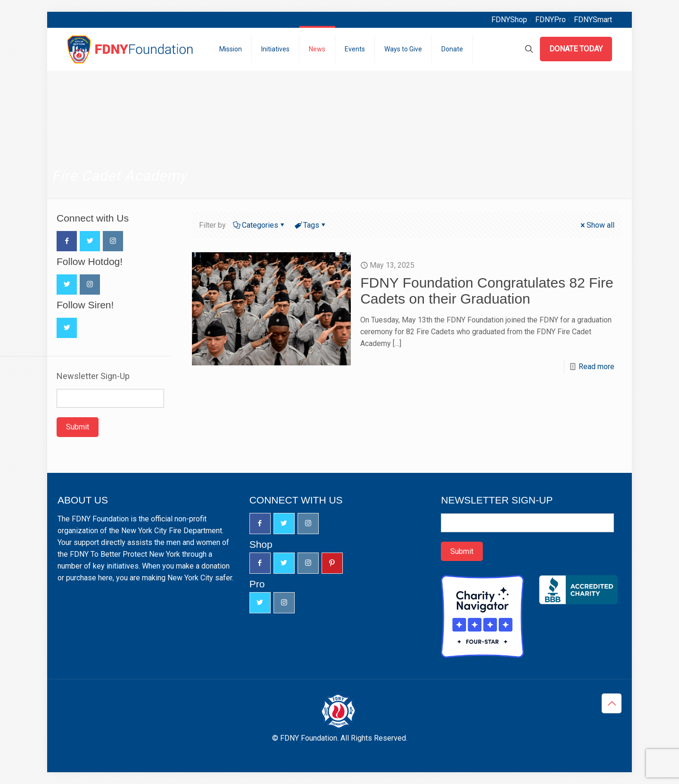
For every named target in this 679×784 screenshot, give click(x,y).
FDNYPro (551, 20)
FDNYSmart (593, 20)
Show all (597, 225)
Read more (596, 367)
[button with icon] (67, 241)
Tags (311, 225)
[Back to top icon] (612, 703)
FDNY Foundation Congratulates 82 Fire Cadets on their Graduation (487, 291)
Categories (259, 225)
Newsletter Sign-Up (93, 376)
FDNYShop (509, 20)
